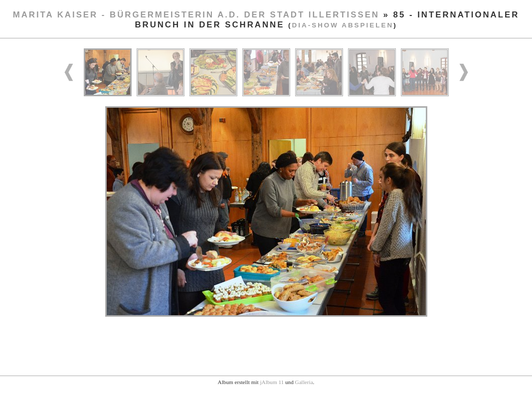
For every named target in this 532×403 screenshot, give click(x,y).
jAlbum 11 (272, 382)
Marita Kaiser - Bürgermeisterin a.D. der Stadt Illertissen (196, 15)
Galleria (304, 382)
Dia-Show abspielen (343, 25)
